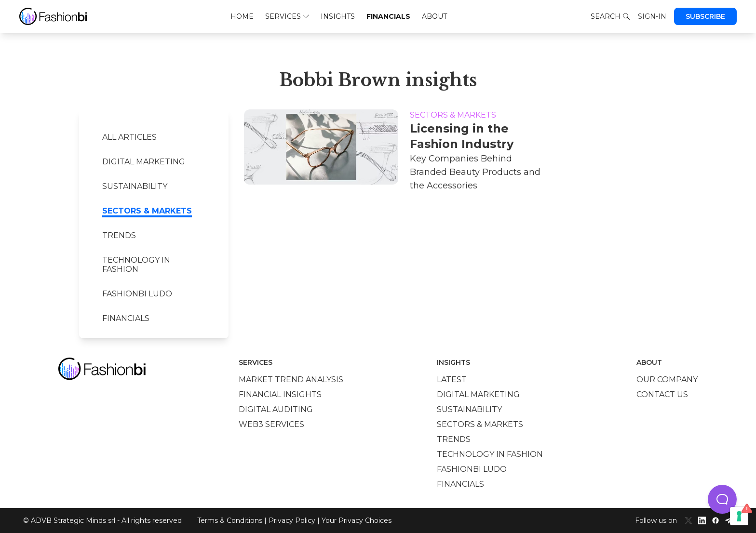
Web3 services (271, 424)
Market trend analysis (291, 380)
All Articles (129, 137)
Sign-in (652, 16)
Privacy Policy (292, 520)
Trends (119, 235)
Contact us (662, 394)
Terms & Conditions (230, 520)
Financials (388, 16)
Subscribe (705, 16)
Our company (667, 380)
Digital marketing (144, 162)
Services (287, 16)
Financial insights (280, 394)
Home (242, 16)
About (434, 16)
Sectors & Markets (147, 211)
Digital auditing (276, 409)
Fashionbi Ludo (137, 294)
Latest (452, 380)
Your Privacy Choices (357, 520)
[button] (722, 499)
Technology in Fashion (136, 265)
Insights (338, 16)
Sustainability (135, 186)
